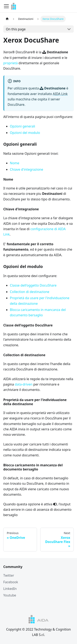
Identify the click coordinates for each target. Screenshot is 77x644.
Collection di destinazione (30, 292)
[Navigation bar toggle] (6, 6)
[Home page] (7, 19)
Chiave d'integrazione (26, 169)
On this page (16, 29)
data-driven (24, 384)
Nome (15, 163)
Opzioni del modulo (25, 133)
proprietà (10, 63)
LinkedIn (10, 589)
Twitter (9, 575)
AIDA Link (60, 94)
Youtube (10, 595)
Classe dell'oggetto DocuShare (33, 285)
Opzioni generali (22, 126)
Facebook (11, 582)
